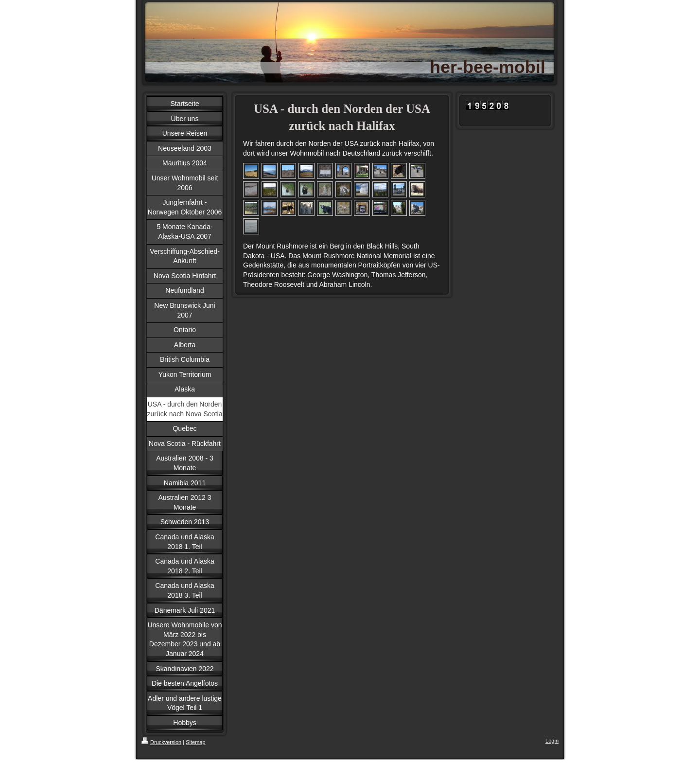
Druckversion (161, 742)
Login (552, 741)
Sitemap (195, 742)
